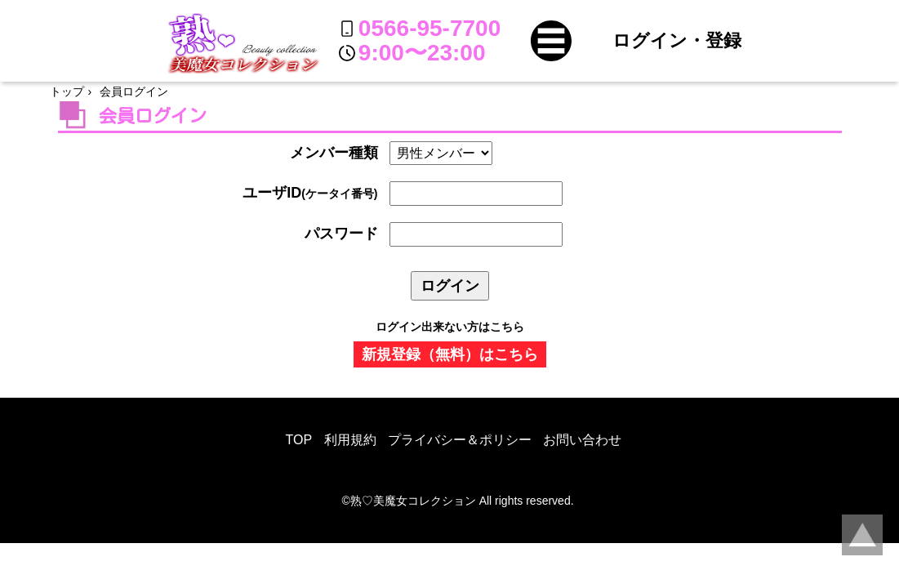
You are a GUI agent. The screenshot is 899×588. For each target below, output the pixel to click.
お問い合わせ (582, 440)
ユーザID (310, 193)
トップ (67, 91)
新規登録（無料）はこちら (450, 354)
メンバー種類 (334, 153)
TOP (299, 440)
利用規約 (350, 440)
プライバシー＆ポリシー (460, 440)
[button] (551, 41)
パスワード (341, 234)
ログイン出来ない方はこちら (450, 327)
